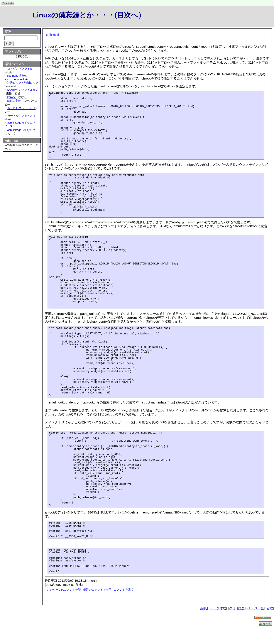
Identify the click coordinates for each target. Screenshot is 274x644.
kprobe (11, 97)
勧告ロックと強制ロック (23, 83)
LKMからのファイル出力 (23, 90)
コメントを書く (124, 590)
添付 (232, 608)
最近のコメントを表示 (97, 590)
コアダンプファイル (20, 69)
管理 (270, 608)
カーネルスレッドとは (21, 108)
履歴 (241, 608)
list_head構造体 (17, 76)
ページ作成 (218, 608)
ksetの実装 (14, 101)
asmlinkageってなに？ (21, 123)
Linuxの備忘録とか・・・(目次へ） (89, 15)
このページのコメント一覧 (64, 590)
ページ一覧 (256, 608)
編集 (204, 608)
